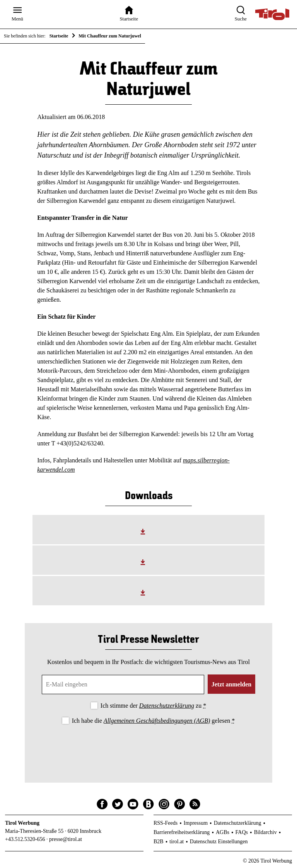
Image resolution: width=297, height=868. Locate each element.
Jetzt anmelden (232, 684)
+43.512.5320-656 (25, 839)
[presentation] (148, 747)
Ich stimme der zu (153, 706)
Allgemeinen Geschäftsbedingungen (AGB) (157, 721)
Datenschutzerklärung (167, 706)
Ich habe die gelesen (154, 721)
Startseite (59, 36)
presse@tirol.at (66, 839)
